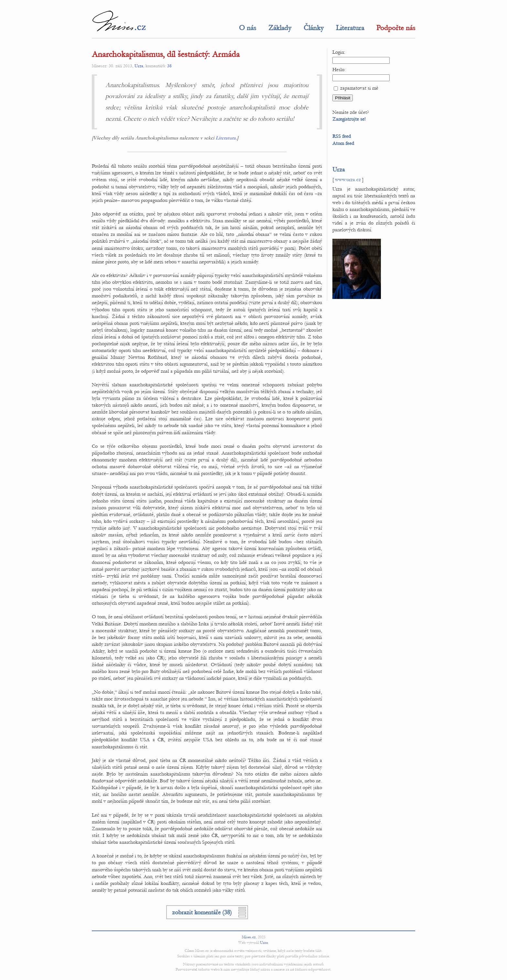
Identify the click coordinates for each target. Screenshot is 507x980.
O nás (248, 28)
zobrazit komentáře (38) (202, 912)
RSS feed (342, 136)
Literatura (350, 28)
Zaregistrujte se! (349, 119)
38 (169, 66)
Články (314, 28)
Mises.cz (249, 937)
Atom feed (343, 143)
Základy (280, 28)
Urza (139, 66)
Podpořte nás (396, 28)
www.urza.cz (348, 180)
